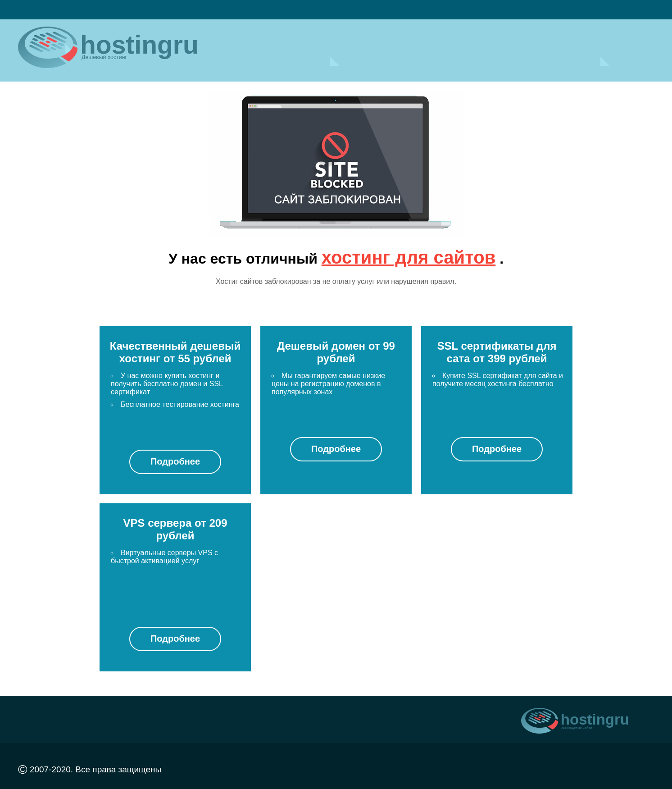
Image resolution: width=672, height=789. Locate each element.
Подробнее (175, 461)
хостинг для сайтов (409, 257)
